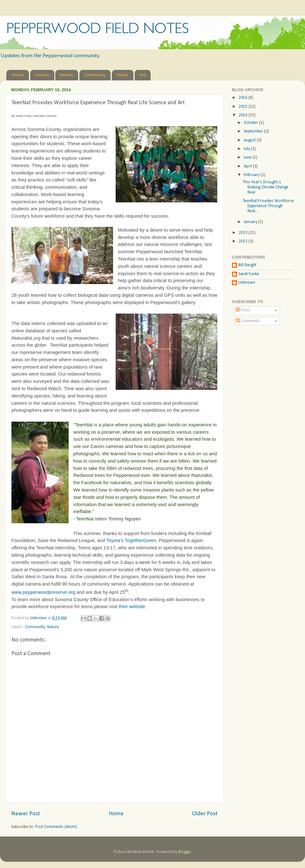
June (248, 157)
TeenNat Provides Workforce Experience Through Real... (268, 206)
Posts (243, 310)
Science (42, 75)
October (251, 123)
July (247, 149)
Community (95, 75)
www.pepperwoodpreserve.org (43, 592)
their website (132, 607)
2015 (244, 107)
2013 (244, 233)
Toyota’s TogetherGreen (131, 540)
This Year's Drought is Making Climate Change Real (266, 187)
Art (142, 75)
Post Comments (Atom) (56, 827)
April (248, 166)
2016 (244, 98)
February (252, 175)
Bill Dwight (247, 265)
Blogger (185, 852)
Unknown (247, 283)
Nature (67, 75)
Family (122, 75)
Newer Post (26, 814)
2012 (244, 241)
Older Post (205, 814)
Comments (248, 321)
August (250, 140)
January (251, 222)
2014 (244, 115)
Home (18, 75)
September (254, 131)
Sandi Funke (249, 274)
